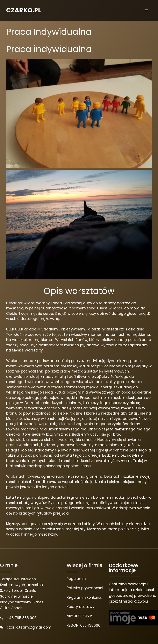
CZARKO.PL (24, 10)
